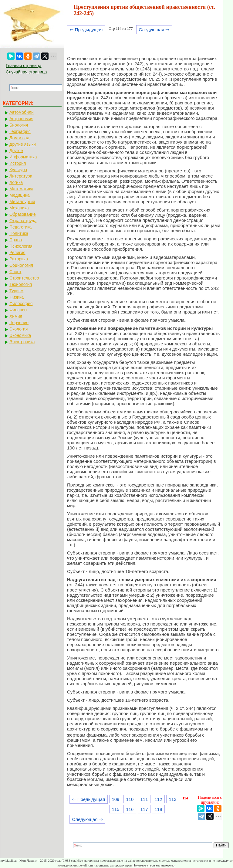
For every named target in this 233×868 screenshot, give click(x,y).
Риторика (19, 259)
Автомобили (22, 112)
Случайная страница (26, 72)
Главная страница (24, 66)
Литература (21, 176)
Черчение (19, 323)
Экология (19, 329)
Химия (16, 316)
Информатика (23, 157)
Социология (21, 265)
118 (159, 809)
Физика (17, 297)
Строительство (24, 278)
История (18, 163)
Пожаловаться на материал (154, 865)
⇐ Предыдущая (86, 30)
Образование (23, 214)
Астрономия (21, 119)
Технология (21, 284)
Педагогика (20, 227)
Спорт (15, 272)
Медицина (20, 195)
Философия (21, 303)
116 (130, 809)
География (20, 131)
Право (16, 240)
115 (115, 809)
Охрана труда (23, 221)
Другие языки (23, 144)
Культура (18, 170)
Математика (21, 189)
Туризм (16, 291)
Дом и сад (19, 138)
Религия (17, 253)
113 (173, 799)
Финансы (18, 310)
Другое (16, 151)
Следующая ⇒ (154, 30)
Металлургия (22, 202)
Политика (19, 233)
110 (130, 799)
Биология (19, 125)
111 (144, 799)
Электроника (22, 342)
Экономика (20, 335)
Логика (16, 182)
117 (144, 809)
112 (159, 799)
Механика (19, 208)
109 (115, 799)
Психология (21, 246)
